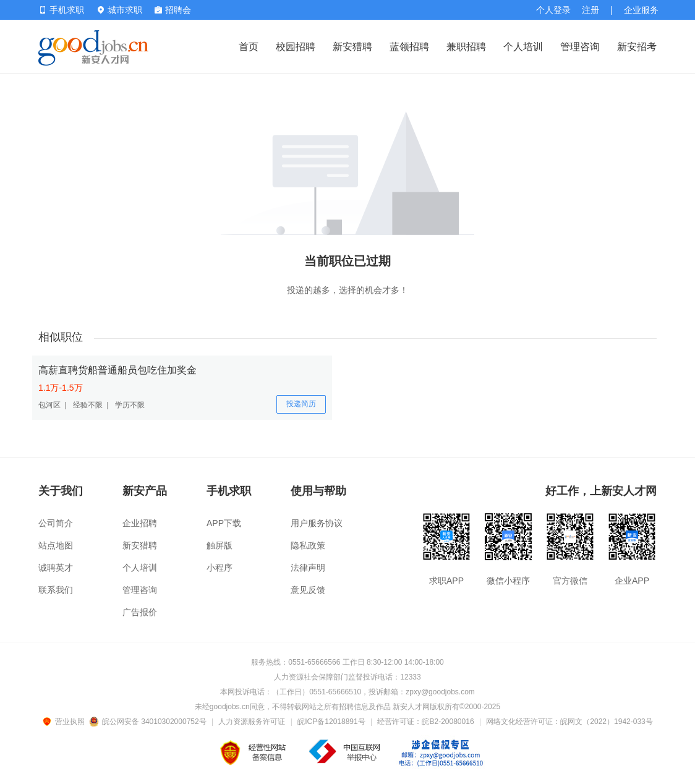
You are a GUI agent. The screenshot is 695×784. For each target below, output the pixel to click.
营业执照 (66, 722)
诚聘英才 (56, 568)
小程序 (220, 568)
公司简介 (56, 523)
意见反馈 (308, 590)
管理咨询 (580, 47)
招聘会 (173, 10)
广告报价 (140, 612)
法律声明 (308, 568)
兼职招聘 (466, 47)
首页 (249, 47)
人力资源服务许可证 (252, 722)
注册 (591, 10)
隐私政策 (308, 545)
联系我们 (56, 590)
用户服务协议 (317, 523)
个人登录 (553, 10)
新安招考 (637, 47)
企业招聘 (140, 523)
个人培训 (523, 47)
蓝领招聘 (409, 47)
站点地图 (56, 545)
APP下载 (224, 523)
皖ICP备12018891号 (331, 722)
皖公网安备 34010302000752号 (149, 722)
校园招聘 (296, 47)
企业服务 (641, 10)
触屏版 (220, 545)
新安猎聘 (352, 47)
